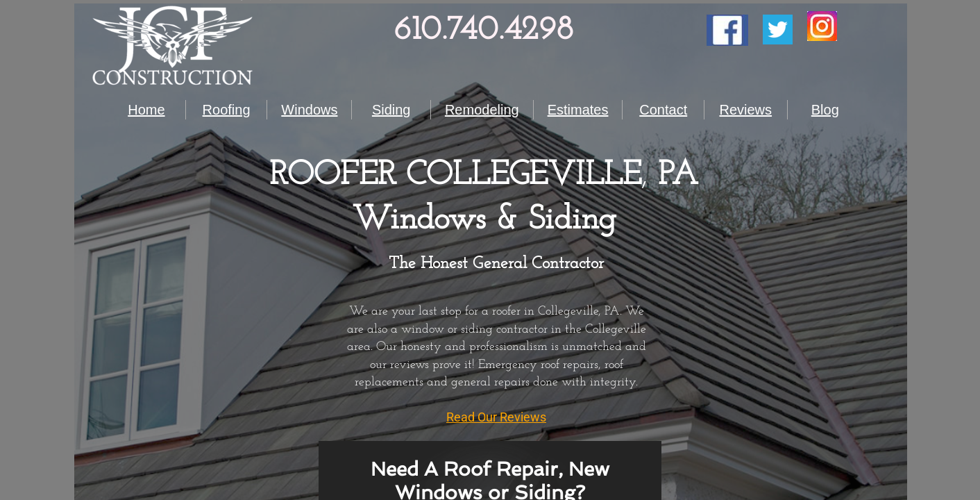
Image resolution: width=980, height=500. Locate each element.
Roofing (227, 110)
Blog (825, 110)
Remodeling (482, 110)
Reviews (745, 110)
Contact (663, 110)
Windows (309, 110)
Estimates (578, 110)
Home (146, 110)
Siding (391, 110)
